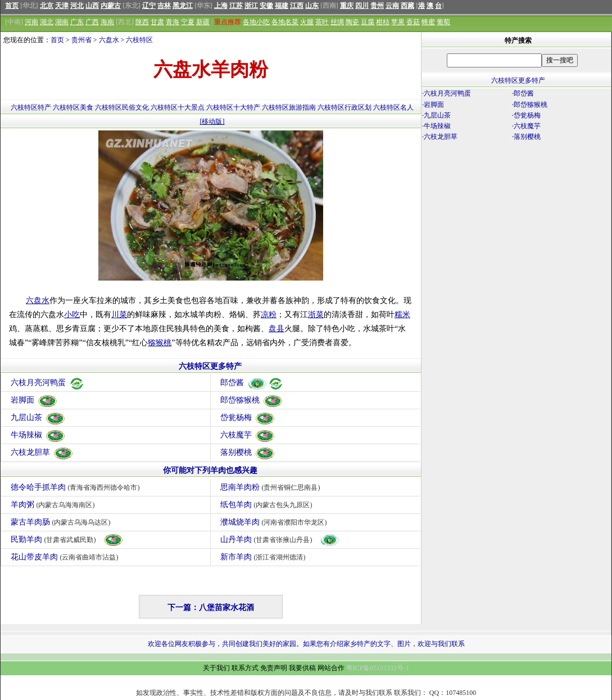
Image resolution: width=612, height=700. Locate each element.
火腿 (307, 22)
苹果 (398, 22)
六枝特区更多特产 (210, 366)
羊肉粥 (54, 505)
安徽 (266, 6)
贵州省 (81, 40)
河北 (77, 6)
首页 (12, 6)
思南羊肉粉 (272, 487)
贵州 (377, 6)
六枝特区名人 (393, 107)
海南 (107, 22)
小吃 (72, 315)
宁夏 (188, 22)
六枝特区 (139, 40)
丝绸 (337, 22)
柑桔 (383, 22)
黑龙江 (183, 6)
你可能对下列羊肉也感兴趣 (210, 470)
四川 (362, 6)
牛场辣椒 (38, 435)
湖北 (47, 22)
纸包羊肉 (268, 505)
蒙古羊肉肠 (62, 522)
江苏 (236, 6)
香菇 (413, 22)
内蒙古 (111, 6)
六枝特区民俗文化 (122, 107)
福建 (282, 6)
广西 (92, 22)
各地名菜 (285, 22)
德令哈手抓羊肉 (77, 487)
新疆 (203, 22)
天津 (62, 6)
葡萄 (443, 22)
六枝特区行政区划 (344, 107)
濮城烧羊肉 (275, 522)
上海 (221, 6)
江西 (297, 6)
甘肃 (157, 22)
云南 (392, 6)
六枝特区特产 (31, 107)
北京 (47, 6)
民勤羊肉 (67, 539)
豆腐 (368, 22)
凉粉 (269, 315)
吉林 (164, 6)
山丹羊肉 (280, 539)
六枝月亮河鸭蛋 (48, 383)
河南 (31, 22)
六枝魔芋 (248, 435)
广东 (77, 22)
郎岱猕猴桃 (252, 400)
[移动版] (212, 121)
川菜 (119, 315)
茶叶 (322, 22)
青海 (173, 22)
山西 (92, 6)
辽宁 (149, 6)
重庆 (347, 6)
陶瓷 (352, 22)
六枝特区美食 (73, 107)
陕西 (142, 22)
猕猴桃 (160, 343)
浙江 (251, 6)
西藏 (407, 6)
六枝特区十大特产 (233, 107)
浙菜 (316, 315)
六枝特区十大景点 (178, 107)
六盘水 (109, 40)
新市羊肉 (264, 557)
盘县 (276, 329)
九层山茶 (38, 417)
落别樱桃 (248, 452)
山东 (312, 6)
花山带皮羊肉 (66, 557)
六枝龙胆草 (42, 452)
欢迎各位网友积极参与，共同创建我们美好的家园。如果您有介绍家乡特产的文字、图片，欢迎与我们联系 (306, 644)
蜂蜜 (428, 22)
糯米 (402, 315)
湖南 (62, 22)
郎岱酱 (252, 383)
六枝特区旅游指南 (289, 107)
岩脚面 (34, 400)
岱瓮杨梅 (248, 417)
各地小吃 (256, 22)
